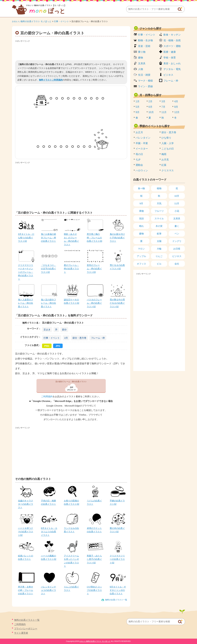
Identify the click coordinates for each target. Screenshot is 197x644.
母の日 (139, 154)
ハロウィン (142, 170)
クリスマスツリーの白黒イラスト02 (117, 559)
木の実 (159, 226)
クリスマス (168, 170)
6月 (150, 107)
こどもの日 (168, 149)
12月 (177, 112)
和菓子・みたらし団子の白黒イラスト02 (94, 559)
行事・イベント (61, 21)
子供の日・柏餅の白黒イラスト (48, 502)
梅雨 (164, 154)
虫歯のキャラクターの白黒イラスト (26, 504)
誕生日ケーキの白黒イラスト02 (72, 301)
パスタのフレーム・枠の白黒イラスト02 (94, 303)
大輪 (159, 249)
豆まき (47, 330)
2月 (66, 338)
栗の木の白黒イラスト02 (117, 530)
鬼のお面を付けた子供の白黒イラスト (117, 238)
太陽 (159, 241)
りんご (159, 256)
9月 (138, 112)
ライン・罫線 (145, 86)
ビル (159, 264)
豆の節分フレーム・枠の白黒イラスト (71, 382)
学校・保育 (170, 58)
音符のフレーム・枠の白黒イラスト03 (94, 269)
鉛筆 (159, 234)
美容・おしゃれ (172, 63)
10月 (151, 112)
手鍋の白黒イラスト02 (117, 502)
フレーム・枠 (98, 338)
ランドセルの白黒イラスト (71, 530)
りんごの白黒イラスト (71, 588)
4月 (176, 101)
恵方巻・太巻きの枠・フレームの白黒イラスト (26, 590)
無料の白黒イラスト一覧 (116, 600)
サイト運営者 (21, 633)
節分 (64, 330)
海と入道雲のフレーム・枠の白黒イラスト (26, 303)
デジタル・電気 (172, 69)
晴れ (141, 226)
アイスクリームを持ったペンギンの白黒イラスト (71, 561)
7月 (163, 107)
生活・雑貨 (144, 75)
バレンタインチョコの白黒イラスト (48, 590)
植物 (159, 188)
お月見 (165, 160)
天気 (159, 203)
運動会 (139, 165)
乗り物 (142, 52)
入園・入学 (168, 143)
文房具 (142, 63)
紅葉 (164, 165)
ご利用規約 (47, 397)
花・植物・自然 (172, 40)
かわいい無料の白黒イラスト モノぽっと (32, 21)
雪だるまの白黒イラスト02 (117, 267)
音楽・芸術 (144, 46)
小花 (177, 211)
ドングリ (177, 241)
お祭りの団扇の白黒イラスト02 (72, 502)
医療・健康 (170, 52)
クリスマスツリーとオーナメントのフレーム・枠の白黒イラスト (26, 272)
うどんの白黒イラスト (94, 502)
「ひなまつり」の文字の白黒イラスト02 (48, 269)
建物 (141, 58)
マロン (141, 249)
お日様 (177, 249)
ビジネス (168, 75)
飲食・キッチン (172, 35)
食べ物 (141, 188)
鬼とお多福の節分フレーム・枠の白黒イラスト (48, 238)
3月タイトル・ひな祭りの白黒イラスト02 (26, 238)
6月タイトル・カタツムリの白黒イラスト (49, 532)
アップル (141, 256)
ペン (177, 234)
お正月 (139, 132)
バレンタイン (143, 138)
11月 (164, 112)
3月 (163, 101)
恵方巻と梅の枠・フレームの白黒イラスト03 (94, 238)
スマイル (159, 218)
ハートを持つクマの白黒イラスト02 (26, 532)
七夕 (138, 160)
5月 (138, 107)
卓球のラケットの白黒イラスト (94, 530)
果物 (141, 211)
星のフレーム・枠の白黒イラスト (71, 269)
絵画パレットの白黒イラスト (26, 557)
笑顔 (141, 218)
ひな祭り (166, 138)
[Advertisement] (71, 50)
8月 (176, 107)
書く (177, 226)
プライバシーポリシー (26, 629)
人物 (141, 69)
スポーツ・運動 (172, 46)
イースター (142, 149)
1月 (138, 101)
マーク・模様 (145, 81)
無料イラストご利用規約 (51, 80)
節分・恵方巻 (79, 338)
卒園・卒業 (142, 143)
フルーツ (159, 211)
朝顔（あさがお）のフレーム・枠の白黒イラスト (71, 239)
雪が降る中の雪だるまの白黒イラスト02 (117, 303)
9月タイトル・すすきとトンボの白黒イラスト (118, 590)
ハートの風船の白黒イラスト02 (49, 557)
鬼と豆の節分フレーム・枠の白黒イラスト (48, 303)
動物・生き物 (145, 40)
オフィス (141, 264)
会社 (177, 264)
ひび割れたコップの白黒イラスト (94, 590)
